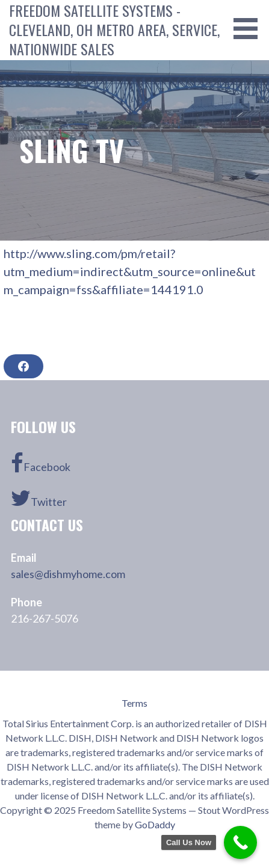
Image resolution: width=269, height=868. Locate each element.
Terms (134, 703)
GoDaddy (155, 824)
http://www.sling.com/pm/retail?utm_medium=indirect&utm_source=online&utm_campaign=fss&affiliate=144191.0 (130, 271)
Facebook (41, 463)
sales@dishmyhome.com (68, 574)
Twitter (39, 498)
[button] (250, 29)
